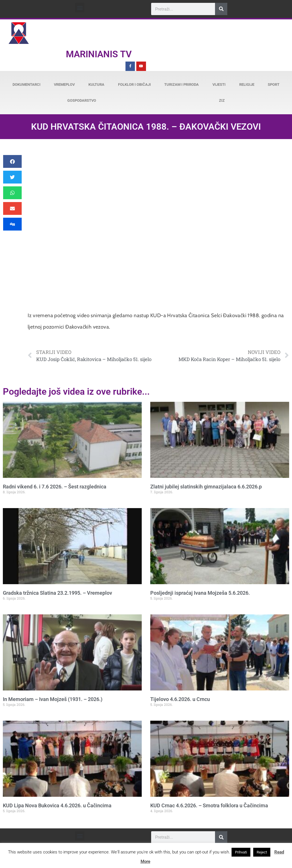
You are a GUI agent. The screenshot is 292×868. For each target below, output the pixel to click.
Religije (247, 84)
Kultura (96, 84)
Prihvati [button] (241, 852)
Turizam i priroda (182, 84)
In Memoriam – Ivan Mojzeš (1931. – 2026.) (53, 699)
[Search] (221, 9)
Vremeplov (64, 84)
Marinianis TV (99, 54)
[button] (80, 8)
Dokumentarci (27, 84)
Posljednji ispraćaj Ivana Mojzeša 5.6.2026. (200, 593)
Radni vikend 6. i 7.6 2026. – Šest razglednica (55, 487)
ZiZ (222, 100)
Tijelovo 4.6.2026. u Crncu (180, 699)
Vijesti (219, 84)
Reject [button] (262, 852)
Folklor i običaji (134, 84)
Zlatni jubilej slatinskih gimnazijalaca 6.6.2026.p (206, 487)
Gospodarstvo (82, 100)
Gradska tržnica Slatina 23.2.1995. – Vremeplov (57, 593)
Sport (274, 84)
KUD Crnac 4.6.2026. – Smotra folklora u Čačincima (209, 805)
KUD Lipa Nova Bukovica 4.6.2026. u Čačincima (57, 805)
